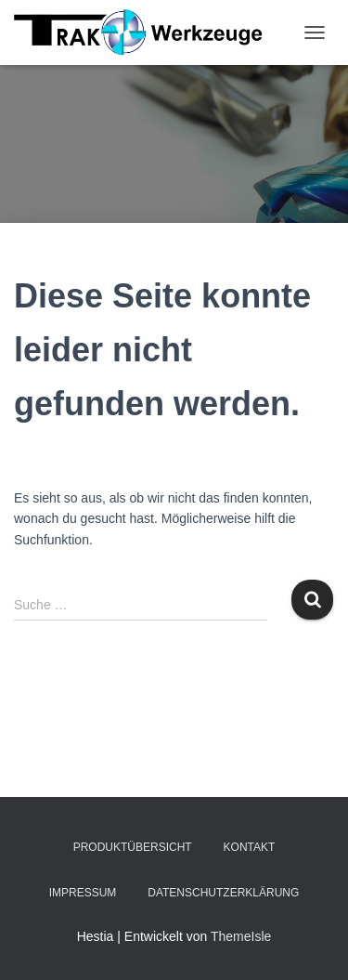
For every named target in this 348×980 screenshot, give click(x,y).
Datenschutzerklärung (223, 893)
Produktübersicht (133, 847)
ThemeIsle (241, 936)
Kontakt (250, 847)
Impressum (83, 893)
